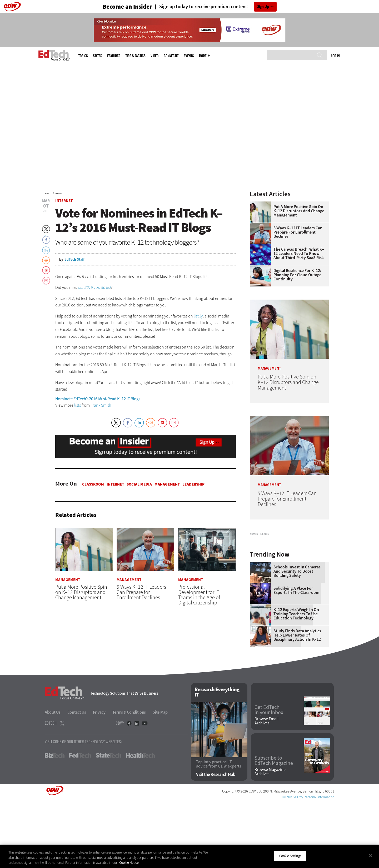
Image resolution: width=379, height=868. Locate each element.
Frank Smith (101, 405)
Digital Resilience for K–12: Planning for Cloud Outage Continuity (297, 275)
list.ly (198, 316)
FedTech (80, 821)
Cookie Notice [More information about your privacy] (129, 863)
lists (78, 405)
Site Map (160, 778)
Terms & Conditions (129, 778)
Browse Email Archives (266, 787)
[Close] (371, 856)
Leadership (193, 484)
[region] (189, 856)
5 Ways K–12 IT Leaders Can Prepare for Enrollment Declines (298, 232)
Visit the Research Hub (216, 840)
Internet (59, 194)
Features (114, 56)
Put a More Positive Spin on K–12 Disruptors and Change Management (299, 211)
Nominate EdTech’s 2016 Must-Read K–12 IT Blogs (98, 399)
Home (47, 194)
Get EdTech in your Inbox (269, 776)
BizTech (55, 821)
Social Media (139, 484)
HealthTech (140, 821)
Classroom (93, 484)
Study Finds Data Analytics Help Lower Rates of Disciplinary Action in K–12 (297, 701)
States (97, 56)
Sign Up (263, 7)
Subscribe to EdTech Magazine (274, 826)
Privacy (99, 778)
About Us (53, 778)
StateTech (109, 821)
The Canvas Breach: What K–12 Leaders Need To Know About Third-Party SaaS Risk (299, 254)
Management (167, 484)
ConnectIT (171, 56)
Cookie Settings (290, 856)
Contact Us (77, 778)
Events (189, 56)
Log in (335, 56)
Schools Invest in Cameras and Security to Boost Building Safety (297, 637)
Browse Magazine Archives (270, 837)
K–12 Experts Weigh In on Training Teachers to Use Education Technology (296, 680)
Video (154, 56)
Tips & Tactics (135, 56)
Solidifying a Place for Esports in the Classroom (296, 656)
